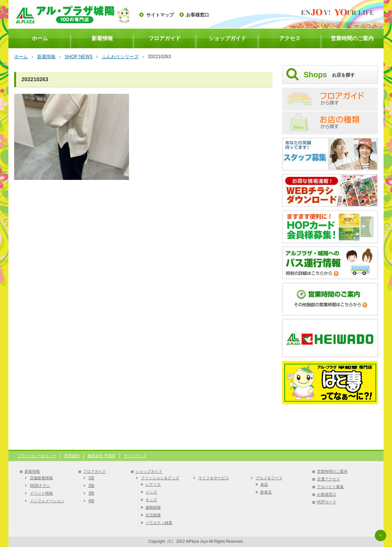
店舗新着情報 (41, 478)
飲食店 (266, 492)
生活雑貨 (153, 515)
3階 (91, 493)
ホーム (40, 38)
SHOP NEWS (79, 57)
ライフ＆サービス (214, 478)
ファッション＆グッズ (160, 478)
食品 (264, 484)
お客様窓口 (198, 15)
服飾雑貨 (153, 507)
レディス (153, 484)
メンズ (151, 492)
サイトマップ (160, 15)
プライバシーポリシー (37, 456)
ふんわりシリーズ (120, 57)
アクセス (290, 38)
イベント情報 (41, 493)
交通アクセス (328, 479)
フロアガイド (165, 38)
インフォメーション (47, 501)
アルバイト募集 (330, 487)
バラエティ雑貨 (159, 523)
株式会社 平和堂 (102, 456)
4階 (91, 501)
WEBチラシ (40, 486)
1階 (91, 478)
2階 (91, 486)
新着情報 (102, 38)
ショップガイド (227, 38)
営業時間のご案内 (352, 38)
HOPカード (327, 502)
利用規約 (72, 456)
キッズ (151, 500)
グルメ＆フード (269, 478)
